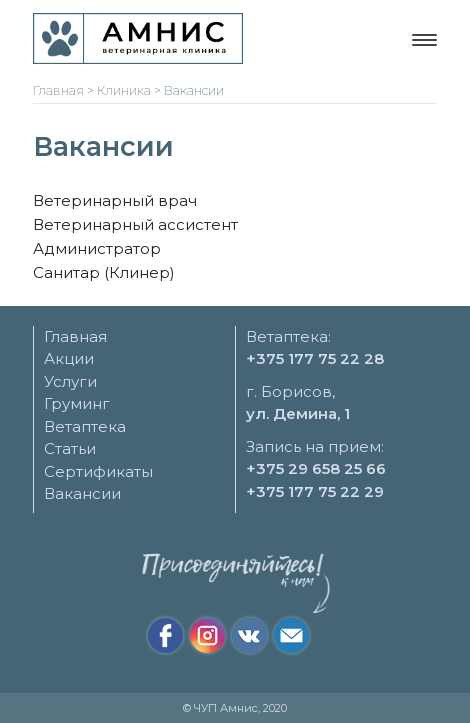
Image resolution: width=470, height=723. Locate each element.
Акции (69, 358)
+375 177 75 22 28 (315, 358)
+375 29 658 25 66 (316, 468)
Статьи (70, 448)
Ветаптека (85, 426)
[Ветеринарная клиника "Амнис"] (138, 38)
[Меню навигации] (424, 40)
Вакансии (82, 493)
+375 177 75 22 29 (315, 491)
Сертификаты (98, 471)
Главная (75, 336)
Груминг (77, 403)
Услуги (70, 381)
